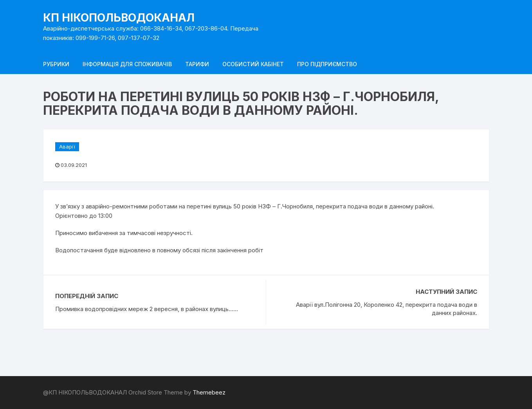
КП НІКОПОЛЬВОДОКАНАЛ (119, 18)
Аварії (67, 147)
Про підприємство (327, 64)
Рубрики (56, 64)
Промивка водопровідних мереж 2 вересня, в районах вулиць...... (147, 309)
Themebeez (209, 392)
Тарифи (197, 64)
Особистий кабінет (253, 64)
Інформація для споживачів (127, 64)
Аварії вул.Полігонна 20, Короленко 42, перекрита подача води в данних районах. (387, 309)
